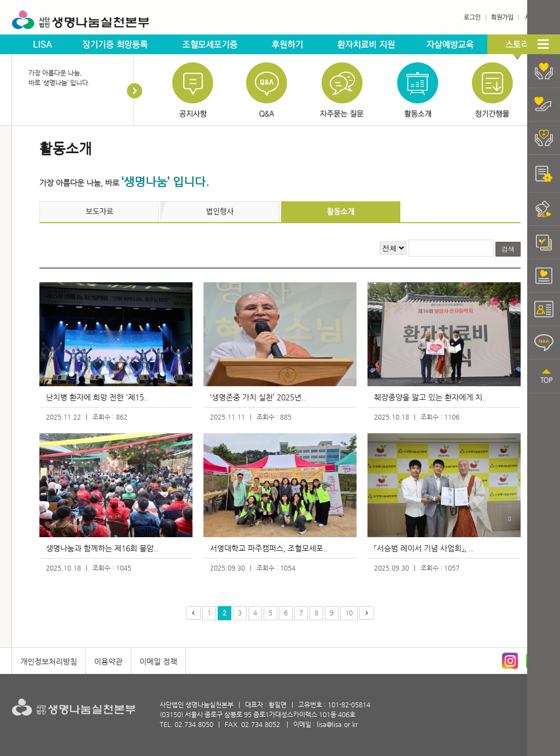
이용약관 (108, 661)
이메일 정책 (158, 661)
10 (349, 613)
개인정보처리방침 (49, 661)
